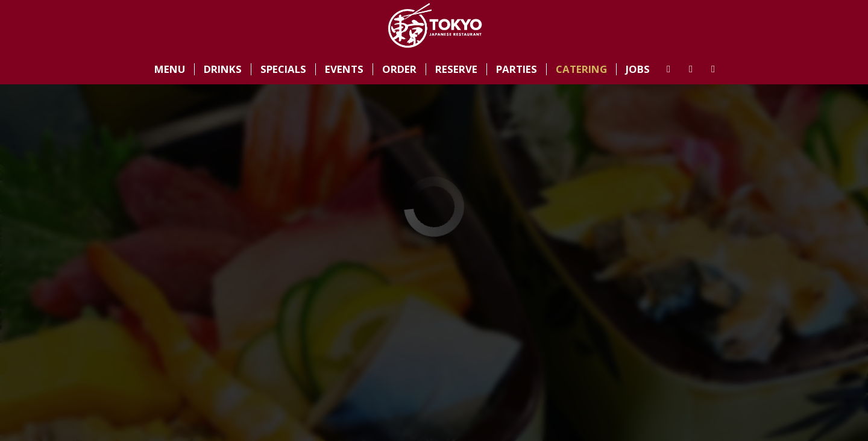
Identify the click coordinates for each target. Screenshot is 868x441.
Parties (517, 69)
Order (399, 69)
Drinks (223, 69)
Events (344, 69)
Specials (283, 69)
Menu (170, 69)
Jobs (638, 69)
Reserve (456, 69)
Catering (581, 69)
